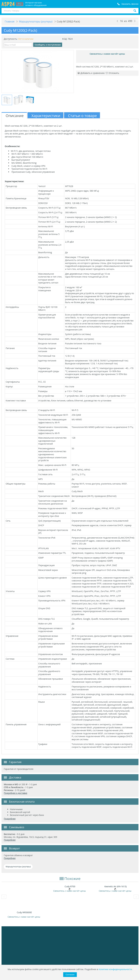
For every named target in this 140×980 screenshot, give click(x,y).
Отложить (112, 73)
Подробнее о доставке (16, 793)
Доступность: (11, 39)
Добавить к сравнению (91, 73)
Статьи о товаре (82, 116)
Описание (15, 116)
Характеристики (46, 116)
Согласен (70, 975)
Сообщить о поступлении (48, 45)
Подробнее (10, 819)
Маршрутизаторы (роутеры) (18, 867)
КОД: (65, 39)
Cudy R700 (70, 886)
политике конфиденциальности (115, 969)
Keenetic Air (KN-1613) (115, 886)
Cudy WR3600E (24, 912)
